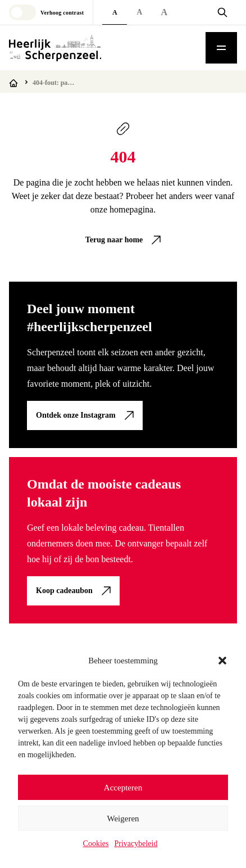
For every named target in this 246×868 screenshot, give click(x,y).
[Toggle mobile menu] (221, 48)
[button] (222, 661)
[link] (123, 240)
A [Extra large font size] (164, 12)
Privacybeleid (136, 844)
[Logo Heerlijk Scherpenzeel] (55, 48)
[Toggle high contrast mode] (46, 12)
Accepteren (123, 788)
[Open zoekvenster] (222, 12)
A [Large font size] (139, 12)
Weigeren (123, 819)
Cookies (96, 844)
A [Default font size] (115, 12)
